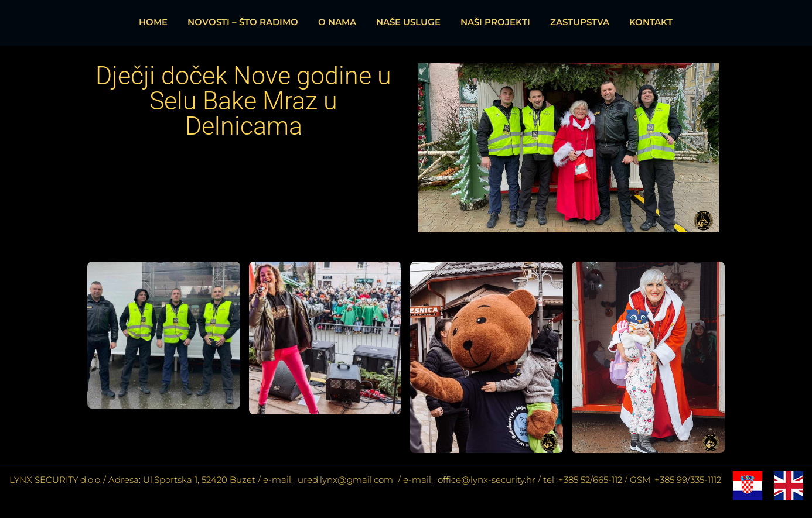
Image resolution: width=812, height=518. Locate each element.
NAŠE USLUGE (408, 22)
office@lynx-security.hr (487, 480)
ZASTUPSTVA (580, 22)
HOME (153, 22)
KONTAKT (651, 22)
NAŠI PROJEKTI (495, 22)
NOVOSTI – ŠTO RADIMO (243, 22)
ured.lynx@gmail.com (344, 480)
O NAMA (337, 22)
